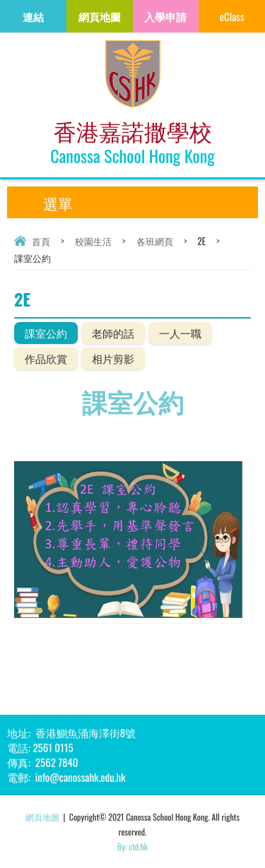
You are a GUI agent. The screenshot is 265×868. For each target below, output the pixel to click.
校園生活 (93, 241)
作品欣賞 (46, 358)
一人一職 (180, 333)
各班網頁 (155, 241)
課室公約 (46, 333)
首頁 (41, 241)
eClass (232, 16)
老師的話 (113, 333)
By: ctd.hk (132, 846)
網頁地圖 (42, 817)
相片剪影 (113, 358)
